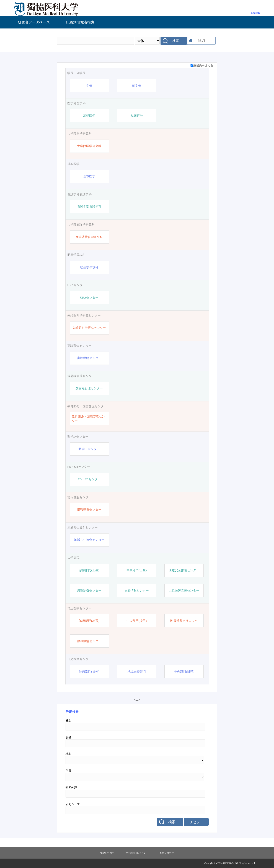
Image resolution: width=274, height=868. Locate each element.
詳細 (201, 41)
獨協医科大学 (107, 853)
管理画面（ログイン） (137, 853)
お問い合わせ (167, 853)
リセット (196, 822)
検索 (176, 41)
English (255, 13)
